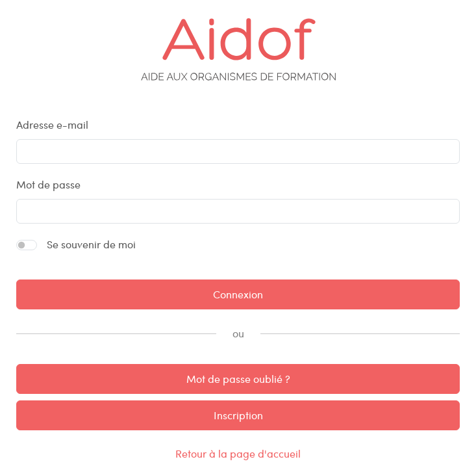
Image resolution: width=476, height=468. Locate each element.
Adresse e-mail (52, 124)
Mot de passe (48, 184)
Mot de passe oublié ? (238, 379)
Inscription (238, 415)
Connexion (238, 294)
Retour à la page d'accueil (238, 453)
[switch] (27, 245)
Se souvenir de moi (91, 244)
